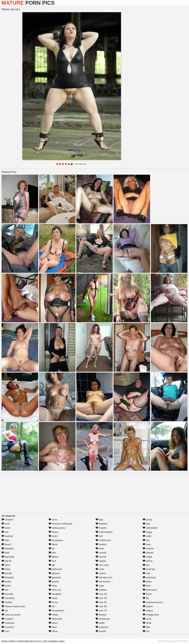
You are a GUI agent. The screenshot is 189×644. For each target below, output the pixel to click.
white (147, 623)
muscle (101, 553)
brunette (7, 594)
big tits (7, 561)
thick (147, 586)
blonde (7, 573)
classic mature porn (13, 606)
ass (5, 532)
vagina (148, 611)
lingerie (101, 528)
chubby (7, 602)
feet (52, 553)
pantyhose (103, 619)
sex (146, 540)
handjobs (55, 594)
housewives (56, 611)
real (146, 524)
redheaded (150, 528)
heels (53, 598)
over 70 (101, 611)
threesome (150, 590)
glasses (54, 573)
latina (53, 631)
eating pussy (57, 528)
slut (146, 565)
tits (146, 598)
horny (53, 602)
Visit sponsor (80, 164)
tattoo (147, 582)
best (5, 553)
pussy (147, 520)
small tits (149, 569)
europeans (56, 540)
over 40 (101, 598)
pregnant (102, 627)
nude (100, 569)
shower (148, 553)
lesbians (102, 524)
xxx (146, 631)
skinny (148, 561)
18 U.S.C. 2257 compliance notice (49, 641)
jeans (53, 623)
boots (6, 586)
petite (100, 623)
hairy (53, 586)
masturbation (104, 532)
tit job (147, 594)
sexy (147, 544)
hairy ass (55, 590)
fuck (52, 561)
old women (103, 582)
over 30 (101, 594)
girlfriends (55, 569)
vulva (147, 619)
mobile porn (103, 540)
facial (53, 544)
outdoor (101, 590)
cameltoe (8, 598)
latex (53, 627)
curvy (53, 520)
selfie (147, 536)
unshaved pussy (153, 602)
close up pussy (11, 615)
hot (52, 606)
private (101, 631)
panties (101, 615)
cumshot (8, 627)
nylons (101, 573)
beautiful (8, 549)
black (6, 569)
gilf (52, 565)
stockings (149, 577)
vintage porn (151, 615)
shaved (148, 549)
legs (99, 520)
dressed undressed (60, 524)
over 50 (101, 602)
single (147, 557)
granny (54, 582)
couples (7, 619)
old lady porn (104, 577)
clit (5, 611)
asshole (7, 536)
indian (53, 615)
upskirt (148, 606)
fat (52, 549)
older (100, 586)
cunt (5, 631)
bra (5, 590)
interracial (55, 619)
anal (5, 524)
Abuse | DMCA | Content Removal (17, 641)
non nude (102, 565)
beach (6, 544)
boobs (6, 582)
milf (99, 536)
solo (146, 573)
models (101, 544)
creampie (8, 623)
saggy (147, 532)
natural (101, 557)
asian (6, 528)
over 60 (101, 606)
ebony (53, 532)
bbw (5, 540)
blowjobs (8, 577)
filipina (54, 557)
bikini (6, 565)
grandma (55, 577)
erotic (53, 536)
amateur (7, 520)
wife (146, 627)
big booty (8, 557)
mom (100, 549)
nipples (101, 561)
